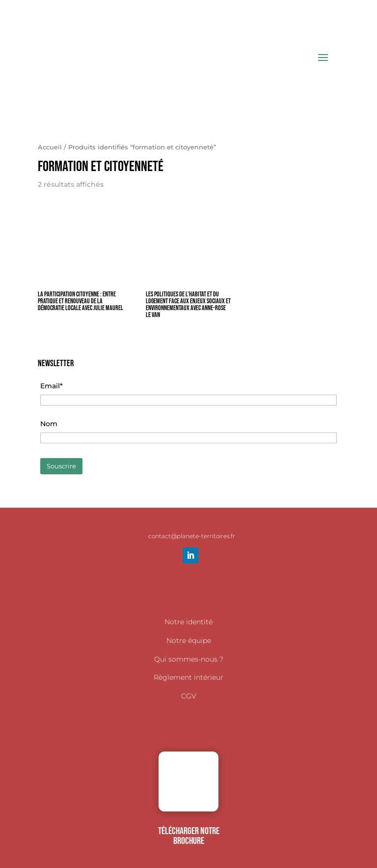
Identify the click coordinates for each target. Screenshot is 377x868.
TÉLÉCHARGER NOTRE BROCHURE (189, 836)
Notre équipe (189, 640)
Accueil (50, 147)
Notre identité (188, 622)
